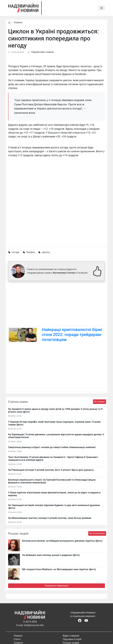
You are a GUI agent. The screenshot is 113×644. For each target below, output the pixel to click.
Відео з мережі (71, 636)
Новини (18, 22)
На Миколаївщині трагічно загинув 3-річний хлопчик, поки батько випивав (50, 518)
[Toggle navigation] (102, 8)
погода (15, 252)
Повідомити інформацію (56, 586)
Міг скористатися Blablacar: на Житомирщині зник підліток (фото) (59, 569)
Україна (31, 252)
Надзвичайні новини (42, 52)
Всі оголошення (97, 533)
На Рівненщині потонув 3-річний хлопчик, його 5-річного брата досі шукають (51, 470)
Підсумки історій (72, 639)
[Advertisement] (56, 304)
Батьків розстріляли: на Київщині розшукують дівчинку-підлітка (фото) (62, 541)
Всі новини (100, 402)
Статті (17, 639)
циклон (46, 252)
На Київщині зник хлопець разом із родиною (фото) (51, 555)
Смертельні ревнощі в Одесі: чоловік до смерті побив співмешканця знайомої (52, 447)
